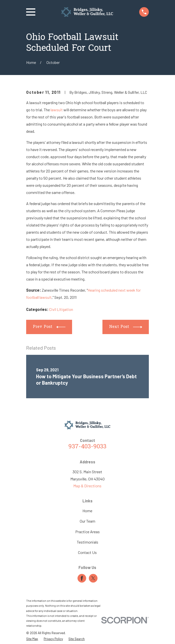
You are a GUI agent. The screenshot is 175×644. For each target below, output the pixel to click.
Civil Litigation (61, 309)
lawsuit (57, 110)
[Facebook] (82, 578)
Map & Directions (87, 486)
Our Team (87, 521)
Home (87, 511)
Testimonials (87, 542)
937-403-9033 (87, 447)
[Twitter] (93, 578)
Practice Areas (87, 532)
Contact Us (87, 552)
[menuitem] (32, 639)
